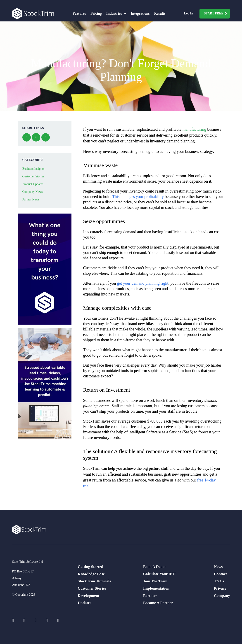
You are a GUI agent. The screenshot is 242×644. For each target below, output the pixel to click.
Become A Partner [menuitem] (158, 603)
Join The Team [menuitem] (155, 581)
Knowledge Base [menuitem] (91, 574)
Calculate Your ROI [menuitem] (160, 574)
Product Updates (33, 184)
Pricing (96, 13)
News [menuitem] (218, 567)
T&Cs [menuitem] (219, 581)
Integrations (140, 13)
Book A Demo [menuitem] (154, 567)
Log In (189, 13)
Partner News (31, 199)
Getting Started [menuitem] (91, 567)
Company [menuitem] (222, 596)
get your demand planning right (143, 283)
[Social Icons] (16, 620)
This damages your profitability (138, 197)
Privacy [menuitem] (220, 588)
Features (79, 13)
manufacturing (194, 129)
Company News (33, 192)
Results (160, 13)
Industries (116, 13)
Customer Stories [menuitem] (92, 588)
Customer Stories (33, 176)
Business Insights (33, 169)
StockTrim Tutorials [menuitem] (94, 581)
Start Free (214, 13)
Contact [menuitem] (221, 574)
